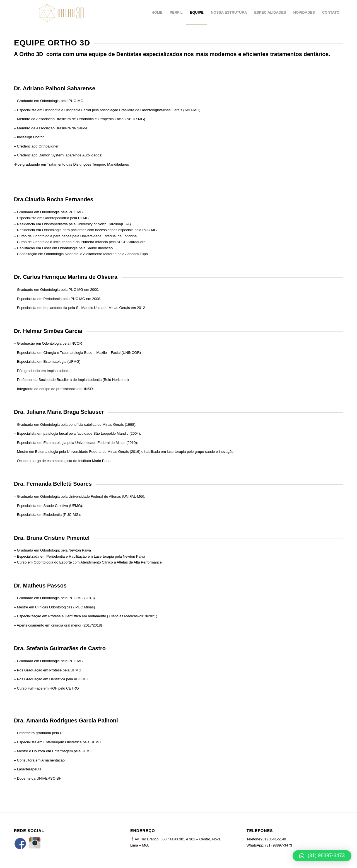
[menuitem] (157, 13)
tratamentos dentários (299, 54)
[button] (322, 856)
